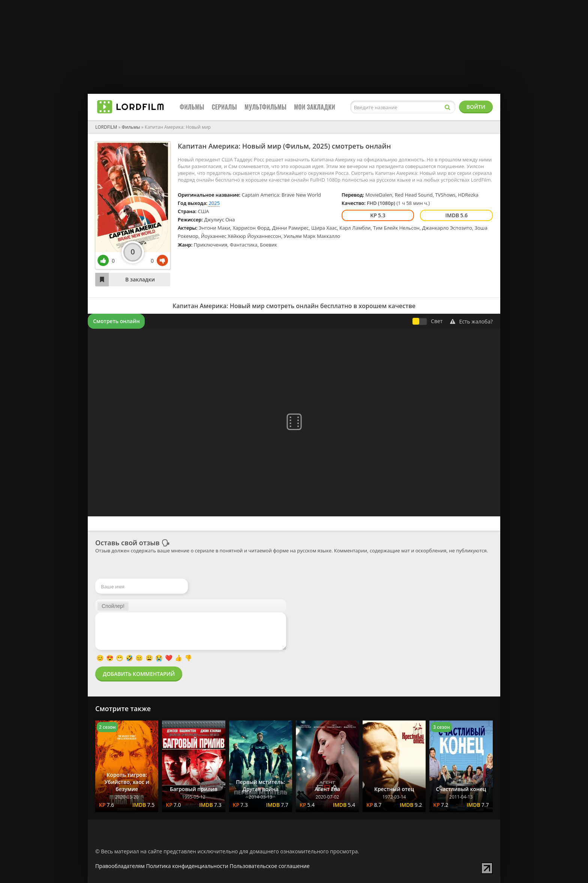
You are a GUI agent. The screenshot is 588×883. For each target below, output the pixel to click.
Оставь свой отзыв (127, 543)
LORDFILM (106, 127)
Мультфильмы (265, 107)
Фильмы (192, 107)
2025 (320, 146)
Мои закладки (315, 107)
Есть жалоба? (471, 321)
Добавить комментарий (139, 674)
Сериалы (224, 107)
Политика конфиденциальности (187, 866)
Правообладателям (120, 866)
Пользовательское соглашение (269, 866)
